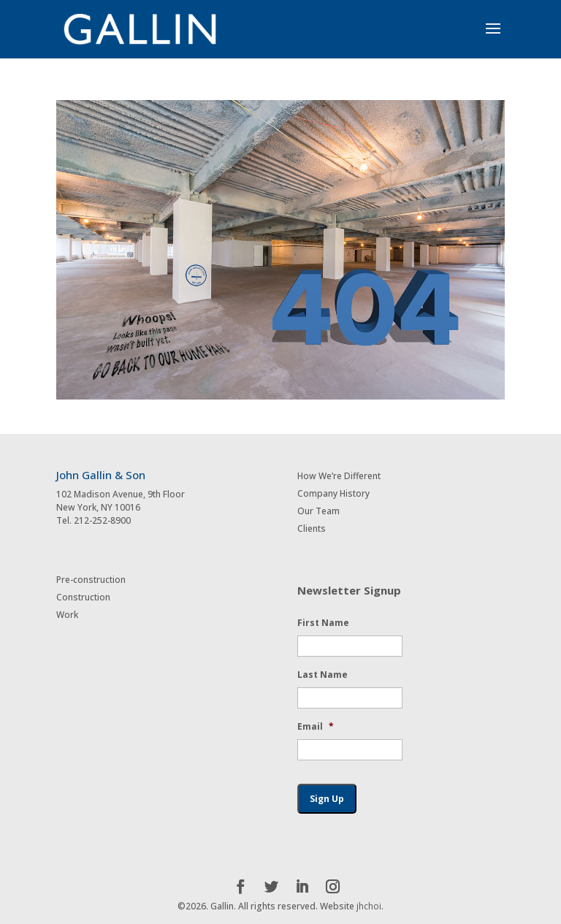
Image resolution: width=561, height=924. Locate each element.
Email (316, 727)
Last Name (323, 675)
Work (67, 615)
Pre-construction (91, 580)
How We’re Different (339, 476)
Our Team (318, 511)
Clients (312, 528)
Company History (333, 493)
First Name (323, 623)
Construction (83, 597)
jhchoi (369, 906)
